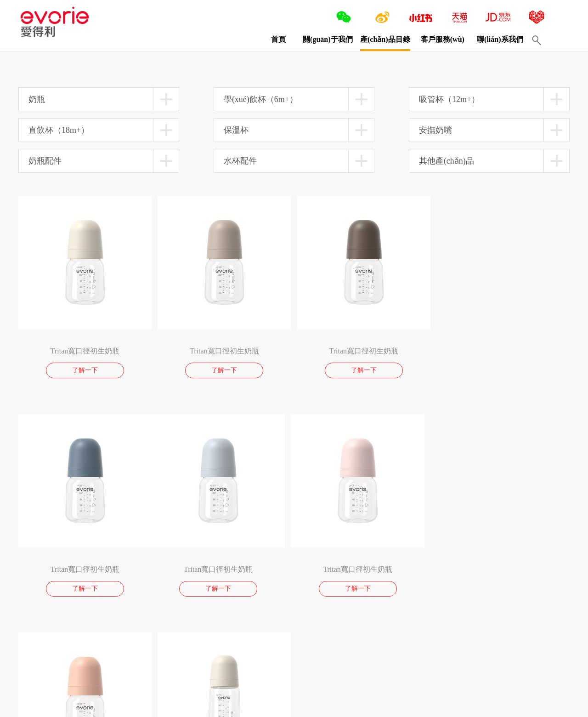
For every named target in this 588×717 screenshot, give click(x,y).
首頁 (278, 39)
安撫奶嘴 (435, 130)
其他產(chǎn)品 (447, 161)
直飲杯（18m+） (59, 130)
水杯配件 (240, 161)
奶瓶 (37, 99)
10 (79, 647)
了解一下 (85, 370)
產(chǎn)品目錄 (385, 39)
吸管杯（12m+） (449, 99)
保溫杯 (236, 130)
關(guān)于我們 (327, 39)
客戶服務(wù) (442, 39)
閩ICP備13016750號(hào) (178, 706)
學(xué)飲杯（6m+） (261, 99)
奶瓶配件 (45, 161)
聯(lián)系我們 (499, 39)
